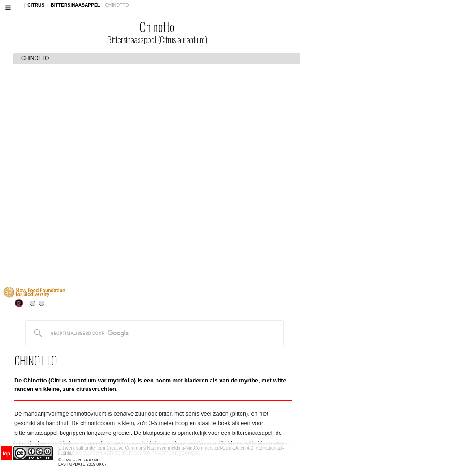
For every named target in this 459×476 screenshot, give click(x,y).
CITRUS (36, 5)
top (6, 454)
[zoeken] (153, 333)
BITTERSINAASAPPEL (75, 5)
